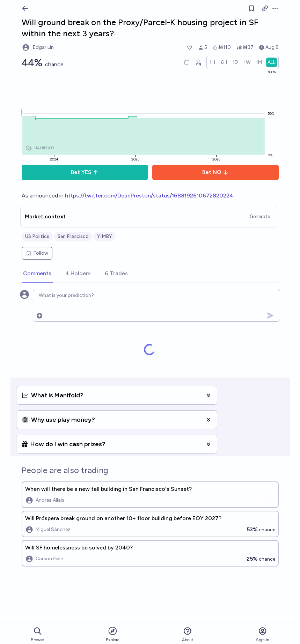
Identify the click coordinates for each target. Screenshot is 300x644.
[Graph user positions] (198, 62)
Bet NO (215, 172)
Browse (37, 634)
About (188, 634)
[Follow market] (251, 8)
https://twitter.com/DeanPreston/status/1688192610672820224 (149, 196)
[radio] (212, 62)
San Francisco (73, 236)
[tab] (37, 274)
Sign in (263, 634)
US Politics (37, 236)
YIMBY (105, 236)
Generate (260, 216)
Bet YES (85, 172)
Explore (113, 634)
